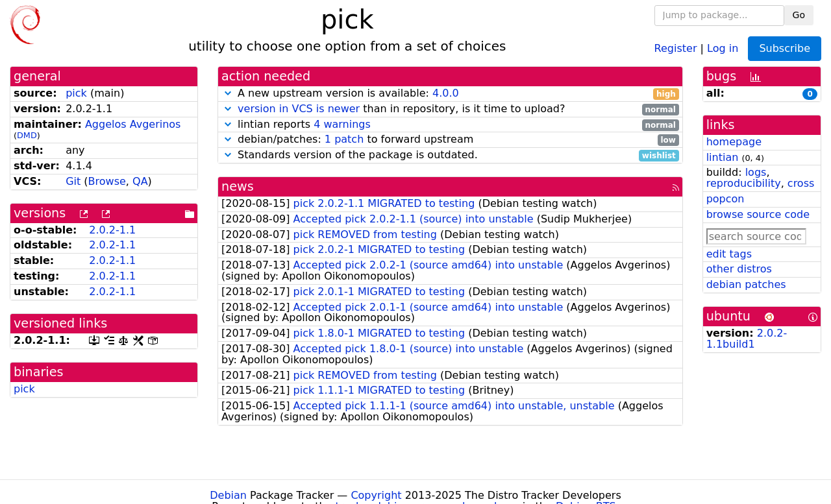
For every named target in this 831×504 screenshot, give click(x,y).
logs (756, 172)
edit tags (729, 254)
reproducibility (744, 183)
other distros (739, 269)
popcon (726, 199)
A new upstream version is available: (450, 94)
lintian (723, 157)
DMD (27, 135)
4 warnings (342, 124)
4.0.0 (446, 93)
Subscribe (785, 48)
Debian (228, 495)
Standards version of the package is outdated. (450, 155)
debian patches (746, 284)
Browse (107, 181)
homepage (734, 142)
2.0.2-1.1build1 (747, 339)
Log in (723, 48)
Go (799, 15)
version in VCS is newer (299, 109)
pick (76, 93)
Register (676, 48)
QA (140, 181)
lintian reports (450, 125)
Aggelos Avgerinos (133, 124)
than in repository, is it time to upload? (450, 109)
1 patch (344, 139)
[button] (228, 93)
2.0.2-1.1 (112, 230)
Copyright (376, 495)
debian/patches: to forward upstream (450, 140)
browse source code (758, 214)
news (238, 186)
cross (801, 183)
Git (73, 181)
